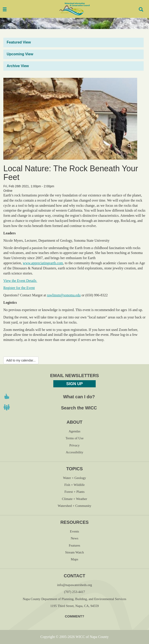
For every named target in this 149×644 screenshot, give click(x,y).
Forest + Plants (74, 492)
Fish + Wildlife (75, 485)
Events (75, 531)
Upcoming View (20, 54)
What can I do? (79, 397)
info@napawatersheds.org (74, 585)
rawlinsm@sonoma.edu (64, 295)
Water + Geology (74, 478)
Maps (74, 559)
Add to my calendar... (21, 360)
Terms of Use (75, 438)
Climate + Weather (75, 499)
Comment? (75, 616)
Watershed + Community (75, 506)
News (74, 538)
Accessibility (74, 452)
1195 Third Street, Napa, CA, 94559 (74, 606)
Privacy (74, 445)
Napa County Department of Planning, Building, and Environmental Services (74, 599)
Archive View (18, 66)
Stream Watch (74, 552)
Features (75, 545)
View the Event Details (20, 281)
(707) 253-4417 (74, 592)
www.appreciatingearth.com (43, 263)
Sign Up (74, 384)
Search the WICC (79, 408)
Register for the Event (19, 288)
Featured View (19, 42)
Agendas (75, 431)
